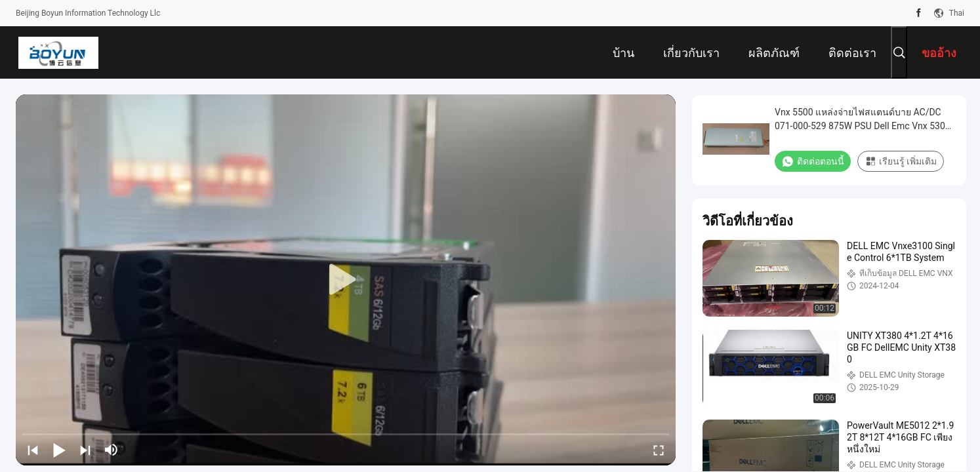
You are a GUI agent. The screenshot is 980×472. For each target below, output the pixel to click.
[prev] (33, 450)
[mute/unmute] (112, 450)
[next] (85, 450)
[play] (346, 280)
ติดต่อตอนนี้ (813, 161)
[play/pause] (59, 450)
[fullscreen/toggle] (659, 450)
